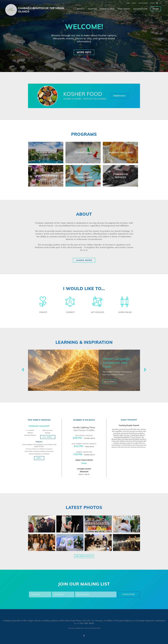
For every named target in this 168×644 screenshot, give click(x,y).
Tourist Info (92, 9)
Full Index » (48, 437)
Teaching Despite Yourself (129, 425)
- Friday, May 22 (84, 446)
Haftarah (30, 433)
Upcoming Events (140, 9)
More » (39, 458)
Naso (84, 463)
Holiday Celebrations (83, 176)
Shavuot (84, 471)
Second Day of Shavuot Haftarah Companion (39, 451)
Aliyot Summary (47, 430)
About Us (81, 9)
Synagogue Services (120, 176)
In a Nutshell (30, 430)
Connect (70, 312)
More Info (84, 52)
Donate (156, 9)
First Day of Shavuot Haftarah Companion (39, 449)
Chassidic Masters (30, 435)
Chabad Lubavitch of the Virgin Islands (41, 10)
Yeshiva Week (46, 152)
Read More (109, 382)
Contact (153, 3)
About (134, 3)
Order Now (119, 96)
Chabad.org (79, 628)
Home (128, 3)
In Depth (47, 433)
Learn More (84, 260)
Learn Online (125, 312)
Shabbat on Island (107, 9)
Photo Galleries (124, 9)
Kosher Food (83, 94)
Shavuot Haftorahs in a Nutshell (39, 454)
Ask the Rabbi (143, 3)
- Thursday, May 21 (84, 438)
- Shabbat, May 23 (84, 455)
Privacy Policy (96, 628)
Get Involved (98, 312)
